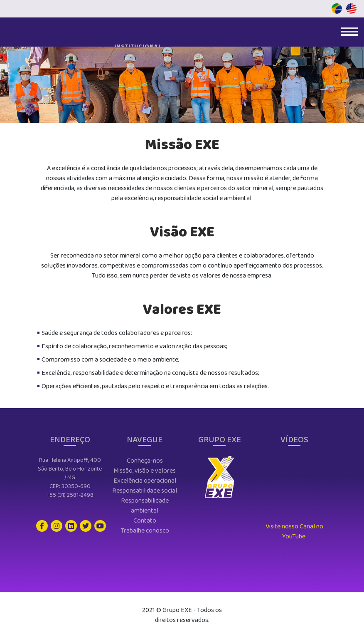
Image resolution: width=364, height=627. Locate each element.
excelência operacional (145, 481)
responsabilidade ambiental (145, 506)
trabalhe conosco (145, 531)
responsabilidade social (145, 491)
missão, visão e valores (145, 471)
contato (145, 521)
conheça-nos (145, 461)
